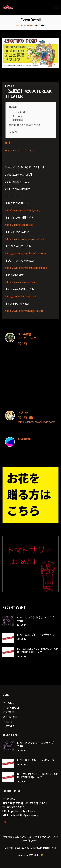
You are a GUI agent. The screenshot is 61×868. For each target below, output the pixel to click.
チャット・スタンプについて (20, 151)
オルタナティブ (27, 338)
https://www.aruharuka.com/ (21, 282)
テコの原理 (25, 334)
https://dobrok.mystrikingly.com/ (37, 422)
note (7, 722)
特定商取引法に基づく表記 (17, 837)
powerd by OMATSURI (31, 855)
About (8, 712)
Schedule (28, 25)
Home (19, 25)
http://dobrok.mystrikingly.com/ (23, 211)
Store (8, 727)
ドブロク (23, 412)
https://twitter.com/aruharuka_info (24, 311)
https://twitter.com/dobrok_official (24, 239)
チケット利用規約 (42, 837)
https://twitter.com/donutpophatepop (26, 268)
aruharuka (24, 439)
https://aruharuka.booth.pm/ (21, 297)
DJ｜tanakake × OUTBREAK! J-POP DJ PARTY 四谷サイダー (37, 650)
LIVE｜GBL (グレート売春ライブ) (36, 635)
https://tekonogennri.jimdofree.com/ (26, 254)
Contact (10, 717)
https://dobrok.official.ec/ (19, 225)
